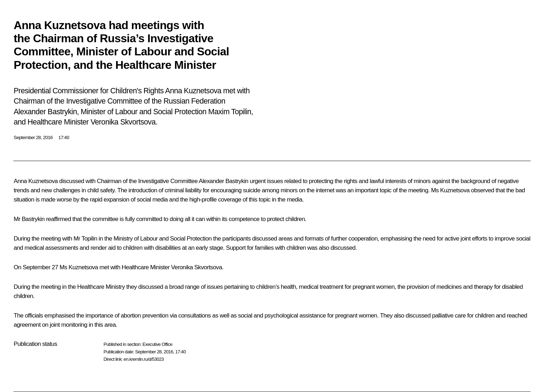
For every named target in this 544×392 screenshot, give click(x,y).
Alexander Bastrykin (224, 181)
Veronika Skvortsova (197, 267)
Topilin (89, 239)
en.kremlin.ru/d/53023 (144, 359)
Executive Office (157, 344)
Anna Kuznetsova (35, 181)
